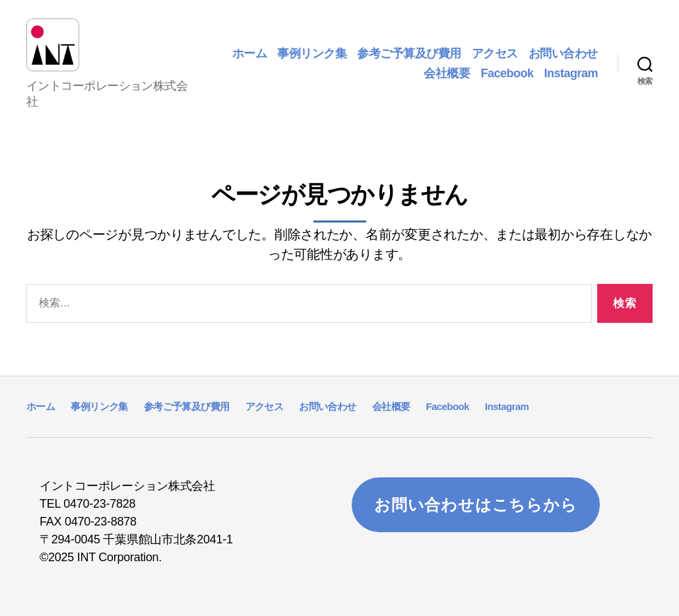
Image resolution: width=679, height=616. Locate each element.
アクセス (495, 49)
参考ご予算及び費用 (409, 49)
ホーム (250, 49)
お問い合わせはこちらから (476, 496)
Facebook (507, 69)
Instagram (571, 69)
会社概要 (447, 69)
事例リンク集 (312, 49)
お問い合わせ (563, 49)
